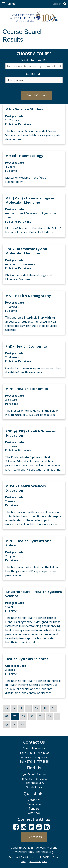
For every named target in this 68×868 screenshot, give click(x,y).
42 (6, 725)
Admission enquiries (34, 757)
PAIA (55, 857)
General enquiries (34, 748)
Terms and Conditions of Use (24, 857)
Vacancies (34, 800)
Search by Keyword (34, 60)
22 (24, 716)
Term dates (34, 804)
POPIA (46, 857)
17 (37, 708)
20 (6, 716)
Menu (11, 4)
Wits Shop (34, 813)
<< (6, 708)
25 (49, 716)
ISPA (23, 861)
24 (41, 716)
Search (60, 4)
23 (32, 716)
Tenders (34, 809)
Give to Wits (34, 837)
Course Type (34, 74)
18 (45, 708)
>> (22, 725)
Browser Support (38, 861)
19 (54, 708)
